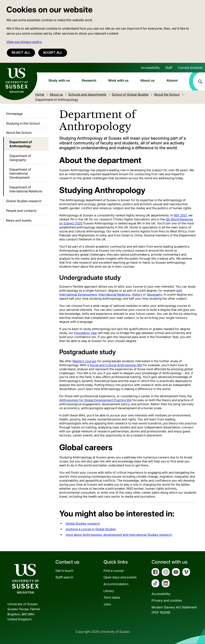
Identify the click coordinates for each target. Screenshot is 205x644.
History (137, 294)
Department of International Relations (26, 189)
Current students (190, 68)
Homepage (14, 114)
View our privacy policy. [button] (24, 42)
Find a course (114, 571)
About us (147, 80)
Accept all (53, 52)
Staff (169, 68)
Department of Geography (20, 158)
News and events (19, 220)
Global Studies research (83, 523)
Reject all (21, 52)
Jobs (107, 604)
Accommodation (116, 584)
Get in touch (64, 571)
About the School (19, 133)
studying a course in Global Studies (91, 529)
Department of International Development (20, 173)
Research (89, 80)
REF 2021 (180, 215)
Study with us (59, 80)
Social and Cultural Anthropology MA (116, 365)
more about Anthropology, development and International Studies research (119, 535)
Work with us (118, 80)
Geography (154, 294)
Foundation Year (86, 333)
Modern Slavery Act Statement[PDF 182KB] (174, 610)
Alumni (172, 80)
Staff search (64, 577)
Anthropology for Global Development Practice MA (95, 400)
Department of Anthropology (21, 144)
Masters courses (84, 361)
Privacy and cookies (167, 600)
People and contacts (21, 211)
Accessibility (150, 68)
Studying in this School (23, 123)
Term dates (112, 597)
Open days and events (120, 577)
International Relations (114, 294)
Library (109, 591)
